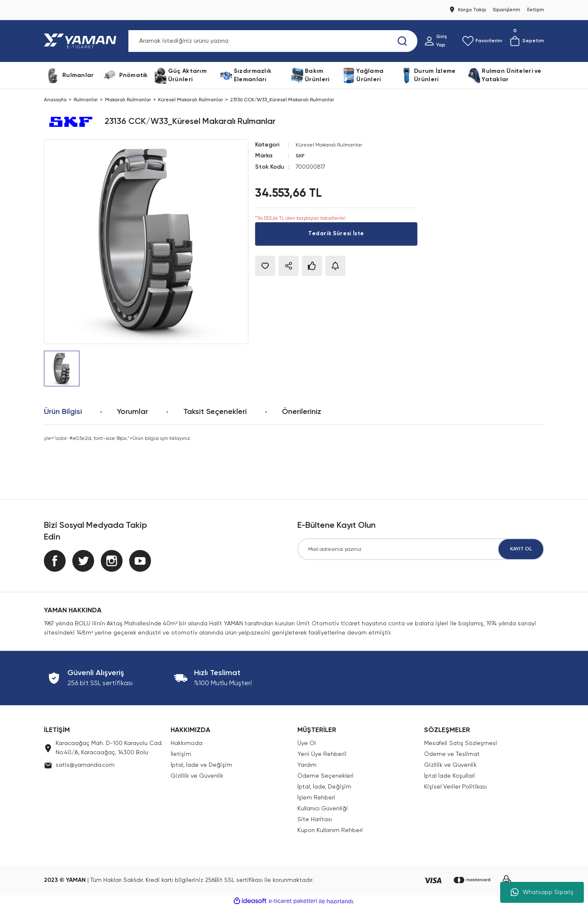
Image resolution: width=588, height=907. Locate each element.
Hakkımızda (187, 743)
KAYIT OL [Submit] (521, 549)
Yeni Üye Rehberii (322, 754)
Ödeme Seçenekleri (326, 776)
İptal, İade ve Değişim (201, 765)
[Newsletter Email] (421, 549)
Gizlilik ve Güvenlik (197, 776)
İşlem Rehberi (316, 798)
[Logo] (82, 41)
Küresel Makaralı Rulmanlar (332, 145)
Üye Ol (307, 743)
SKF (301, 156)
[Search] (273, 41)
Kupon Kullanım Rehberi (330, 830)
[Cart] (527, 41)
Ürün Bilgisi (63, 412)
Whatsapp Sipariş (542, 892)
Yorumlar (133, 412)
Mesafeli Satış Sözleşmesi (461, 743)
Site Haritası (315, 820)
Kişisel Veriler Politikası (455, 787)
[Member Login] (440, 41)
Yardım (307, 765)
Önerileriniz (302, 412)
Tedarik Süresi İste (336, 234)
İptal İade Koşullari (450, 776)
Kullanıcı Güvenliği (323, 809)
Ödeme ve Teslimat (452, 754)
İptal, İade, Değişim (324, 787)
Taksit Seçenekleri (215, 412)
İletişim (181, 754)
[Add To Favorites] (265, 265)
